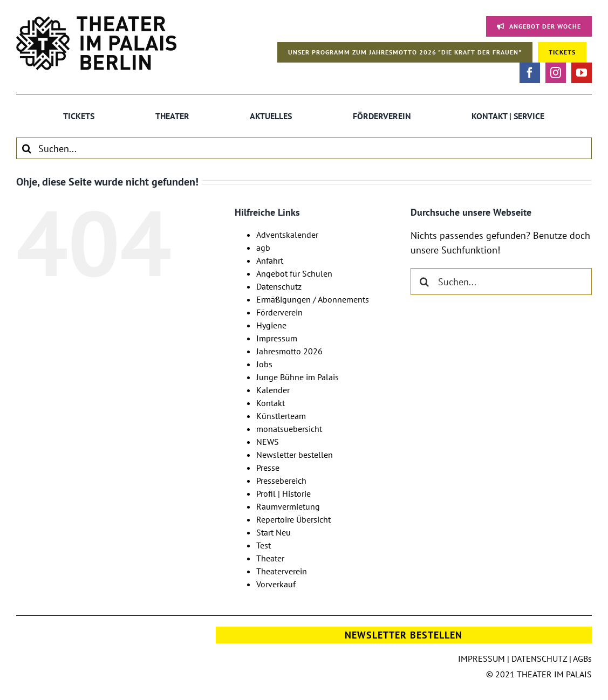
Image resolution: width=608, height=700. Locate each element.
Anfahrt (270, 260)
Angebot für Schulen (294, 273)
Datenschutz (279, 286)
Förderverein (279, 312)
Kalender (273, 390)
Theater (270, 558)
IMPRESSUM (481, 658)
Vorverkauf (276, 584)
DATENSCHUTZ (539, 658)
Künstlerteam (281, 416)
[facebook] (530, 73)
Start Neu (274, 532)
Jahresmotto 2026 (289, 351)
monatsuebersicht (289, 429)
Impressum (277, 338)
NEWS (268, 442)
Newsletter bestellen (295, 455)
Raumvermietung (288, 506)
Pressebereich (281, 481)
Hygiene (271, 325)
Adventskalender (287, 235)
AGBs (582, 658)
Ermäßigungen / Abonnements (313, 299)
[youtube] (582, 73)
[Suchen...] (304, 148)
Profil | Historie (283, 493)
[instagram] (556, 73)
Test (264, 545)
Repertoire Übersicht (293, 519)
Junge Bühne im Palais (298, 377)
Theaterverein (282, 571)
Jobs (264, 364)
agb (263, 248)
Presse (268, 468)
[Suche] (27, 148)
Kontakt (271, 403)
